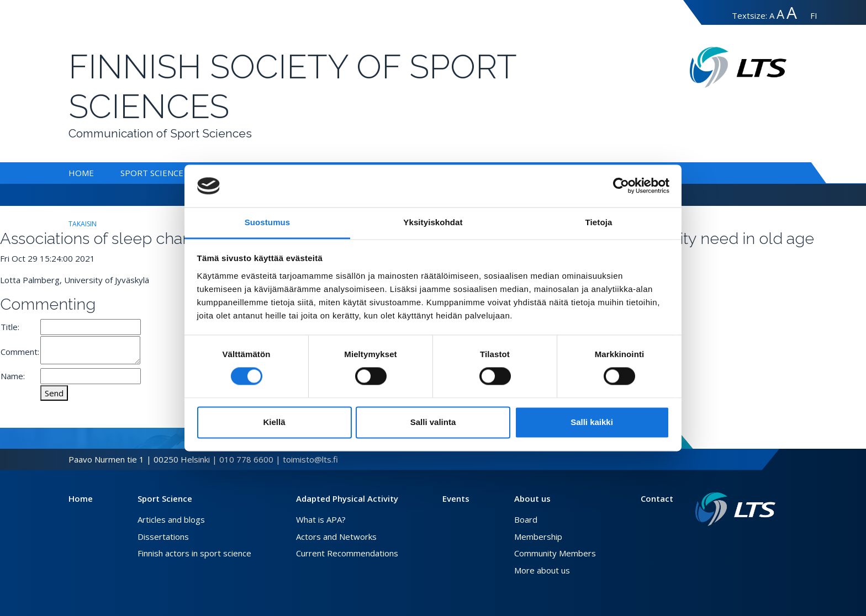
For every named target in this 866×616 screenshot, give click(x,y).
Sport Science (152, 173)
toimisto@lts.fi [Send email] (310, 459)
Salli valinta (433, 422)
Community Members (555, 553)
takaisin (83, 224)
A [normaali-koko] (772, 15)
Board (526, 519)
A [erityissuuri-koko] (792, 12)
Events (456, 498)
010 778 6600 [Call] (246, 459)
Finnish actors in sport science (194, 553)
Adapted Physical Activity (347, 498)
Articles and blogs (171, 519)
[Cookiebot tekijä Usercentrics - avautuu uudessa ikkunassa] (621, 186)
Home (81, 173)
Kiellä (274, 422)
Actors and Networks (336, 537)
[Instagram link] (762, 544)
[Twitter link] (753, 544)
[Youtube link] (771, 544)
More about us (542, 570)
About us (532, 498)
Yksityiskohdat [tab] (433, 222)
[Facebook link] (744, 544)
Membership (538, 537)
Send (54, 393)
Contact (657, 498)
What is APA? (321, 519)
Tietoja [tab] (599, 222)
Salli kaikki (592, 422)
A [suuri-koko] (780, 14)
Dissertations (163, 537)
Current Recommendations (347, 553)
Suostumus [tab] (268, 222)
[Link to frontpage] (735, 509)
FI (814, 15)
